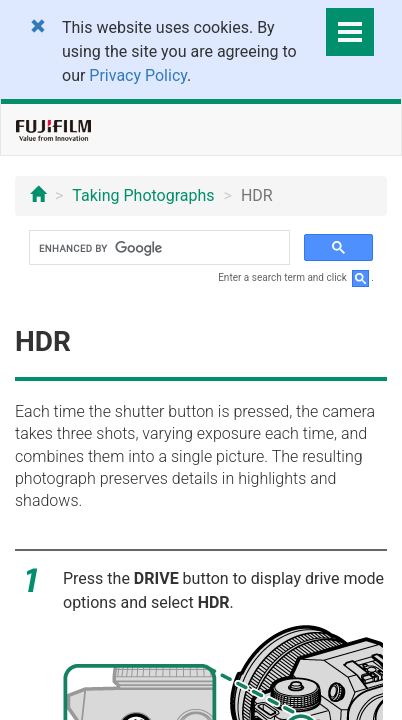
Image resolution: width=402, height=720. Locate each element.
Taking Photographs (143, 195)
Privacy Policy (138, 75)
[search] (157, 248)
